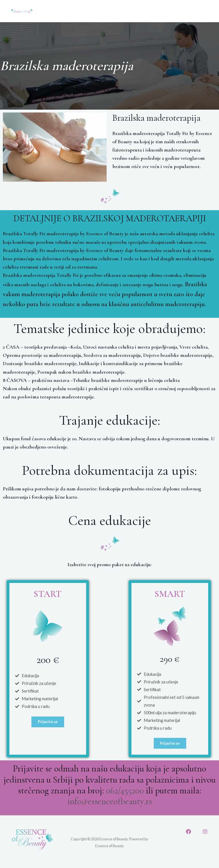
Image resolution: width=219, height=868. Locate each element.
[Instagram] (205, 832)
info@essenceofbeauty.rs (110, 802)
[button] (48, 722)
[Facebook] (188, 832)
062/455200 (125, 791)
